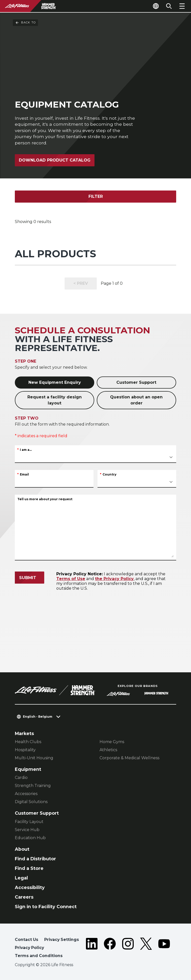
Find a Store (29, 868)
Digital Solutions (31, 802)
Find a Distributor (35, 859)
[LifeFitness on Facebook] (110, 949)
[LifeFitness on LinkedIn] (92, 949)
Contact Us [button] (27, 940)
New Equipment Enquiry (55, 382)
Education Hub (30, 838)
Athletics (108, 750)
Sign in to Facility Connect (46, 907)
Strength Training (33, 786)
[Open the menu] (182, 6)
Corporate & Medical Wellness (129, 758)
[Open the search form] (169, 6)
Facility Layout (29, 822)
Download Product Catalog (55, 160)
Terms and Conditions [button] (39, 956)
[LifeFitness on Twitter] (146, 949)
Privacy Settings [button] (62, 940)
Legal (21, 878)
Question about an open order (136, 400)
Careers (24, 897)
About (22, 849)
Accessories (26, 794)
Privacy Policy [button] (29, 948)
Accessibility (30, 887)
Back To (25, 23)
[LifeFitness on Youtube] (164, 949)
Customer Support (136, 382)
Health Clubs (28, 742)
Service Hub (27, 830)
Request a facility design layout (55, 400)
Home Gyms (112, 742)
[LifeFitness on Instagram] (128, 949)
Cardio (21, 778)
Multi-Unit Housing (34, 758)
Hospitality (25, 750)
